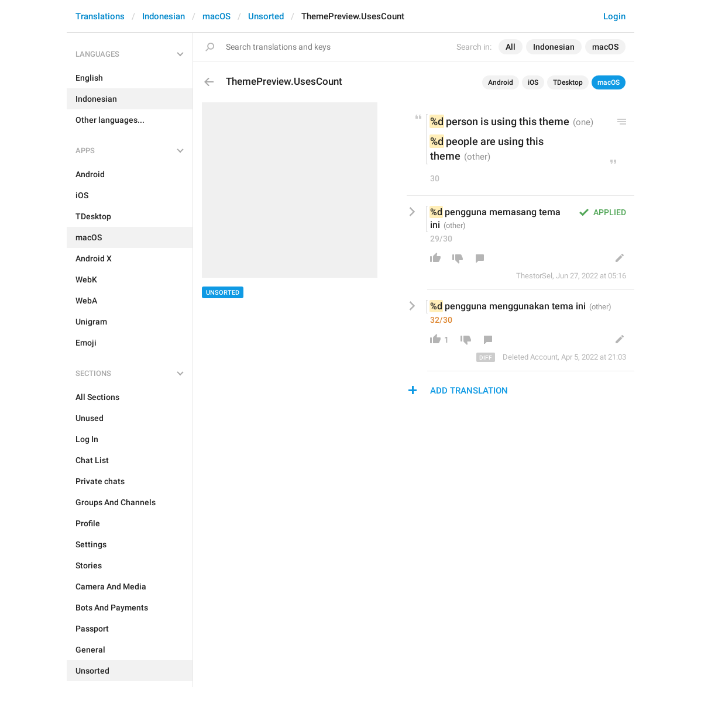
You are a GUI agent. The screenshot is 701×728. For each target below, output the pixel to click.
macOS (217, 16)
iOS (533, 82)
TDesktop (568, 82)
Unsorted (266, 16)
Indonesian (164, 16)
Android (501, 82)
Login (614, 16)
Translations (100, 16)
